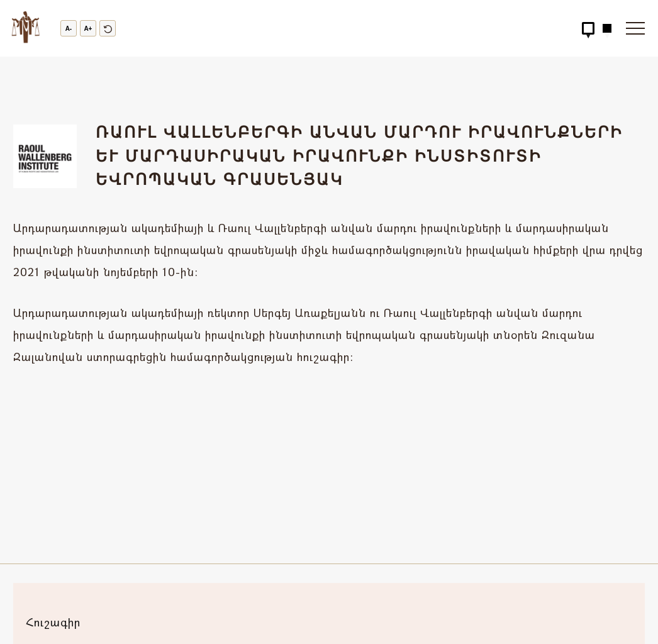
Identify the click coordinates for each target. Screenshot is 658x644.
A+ (88, 29)
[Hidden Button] (588, 28)
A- (69, 29)
